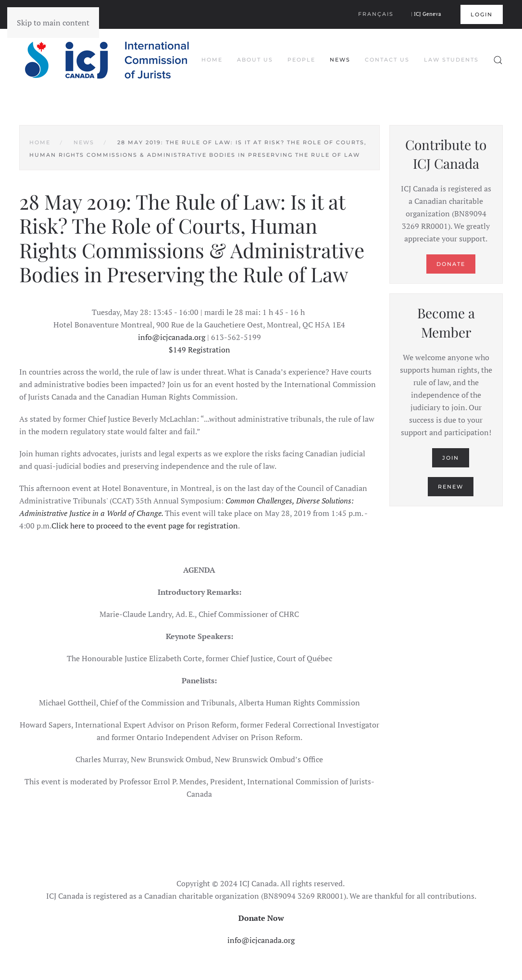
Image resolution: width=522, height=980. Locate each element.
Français (376, 14)
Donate (451, 264)
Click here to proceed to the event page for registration (145, 526)
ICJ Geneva (428, 14)
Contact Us (387, 60)
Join (451, 458)
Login (482, 14)
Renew (451, 487)
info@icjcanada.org (172, 337)
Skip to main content (53, 23)
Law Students (451, 60)
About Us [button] (255, 60)
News (340, 60)
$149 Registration (199, 350)
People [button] (301, 60)
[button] (498, 60)
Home (212, 60)
